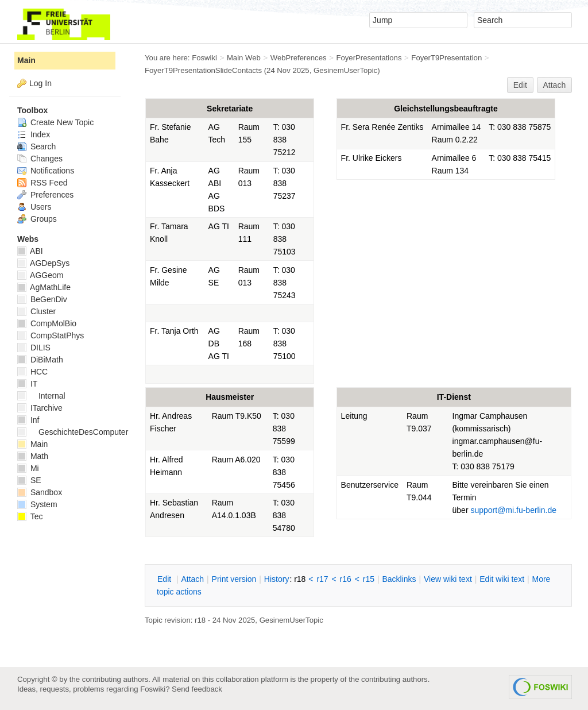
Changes (40, 159)
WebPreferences (299, 58)
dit (165, 579)
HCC (32, 372)
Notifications (46, 171)
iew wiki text (448, 579)
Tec (30, 516)
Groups (37, 219)
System (37, 504)
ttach (192, 579)
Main (26, 60)
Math (33, 456)
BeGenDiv (42, 299)
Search (36, 146)
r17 (322, 579)
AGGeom (40, 275)
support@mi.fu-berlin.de (513, 510)
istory (277, 579)
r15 (369, 579)
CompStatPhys (51, 335)
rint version (234, 579)
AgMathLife (44, 287)
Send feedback (197, 689)
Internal (41, 396)
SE (29, 480)
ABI (30, 251)
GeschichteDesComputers (75, 432)
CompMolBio (47, 323)
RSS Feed (42, 183)
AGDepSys (43, 263)
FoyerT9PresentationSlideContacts (203, 70)
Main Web (244, 58)
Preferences (45, 195)
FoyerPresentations (369, 58)
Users (34, 207)
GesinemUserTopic (345, 70)
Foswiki (204, 58)
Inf (28, 420)
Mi (28, 468)
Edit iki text (502, 579)
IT (27, 384)
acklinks (399, 579)
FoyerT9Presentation (446, 58)
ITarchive (40, 408)
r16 (346, 579)
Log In (40, 83)
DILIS (34, 348)
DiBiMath (40, 360)
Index (34, 134)
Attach (555, 85)
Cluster (36, 311)
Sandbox (40, 492)
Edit (520, 85)
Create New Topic (55, 122)
